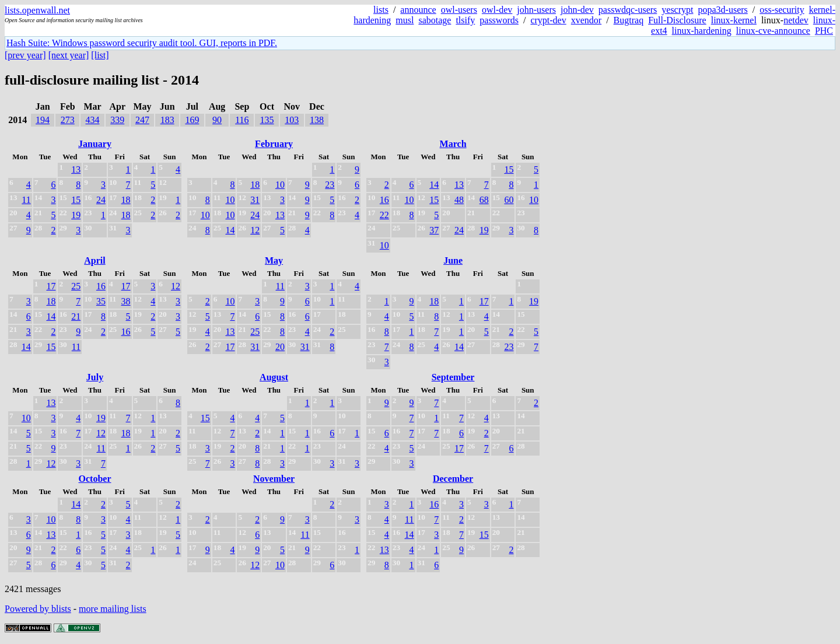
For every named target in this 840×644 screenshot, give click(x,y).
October (95, 479)
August (274, 377)
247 (142, 120)
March (453, 144)
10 (280, 185)
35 (101, 301)
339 (117, 120)
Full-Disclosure (677, 20)
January (95, 144)
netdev (796, 20)
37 (434, 230)
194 (43, 120)
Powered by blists (38, 609)
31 (255, 200)
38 (126, 301)
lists (381, 10)
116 (242, 120)
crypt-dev (548, 20)
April (94, 260)
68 (484, 200)
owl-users (459, 10)
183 (167, 120)
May (274, 260)
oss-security (782, 10)
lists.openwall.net (37, 10)
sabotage (435, 20)
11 (26, 200)
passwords (499, 20)
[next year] (69, 55)
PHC (824, 31)
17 (51, 286)
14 (230, 230)
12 (255, 230)
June (453, 260)
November (274, 479)
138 (317, 120)
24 (101, 200)
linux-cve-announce (773, 31)
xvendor (586, 20)
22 (384, 215)
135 (267, 120)
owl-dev (497, 10)
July (95, 377)
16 (384, 200)
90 (217, 120)
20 (280, 347)
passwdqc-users (628, 10)
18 (126, 200)
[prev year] (25, 55)
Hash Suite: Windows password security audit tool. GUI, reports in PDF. (142, 43)
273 (68, 120)
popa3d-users (722, 10)
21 (76, 316)
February (274, 144)
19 (76, 215)
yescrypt (677, 10)
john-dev (577, 10)
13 (76, 169)
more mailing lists (113, 609)
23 (330, 185)
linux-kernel (734, 20)
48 (459, 200)
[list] (100, 55)
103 (292, 120)
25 (76, 286)
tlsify (465, 20)
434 (93, 120)
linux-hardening (702, 31)
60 (509, 200)
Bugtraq (629, 20)
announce (418, 10)
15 (76, 200)
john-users (536, 10)
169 (192, 120)
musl (405, 20)
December (453, 479)
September (453, 377)
